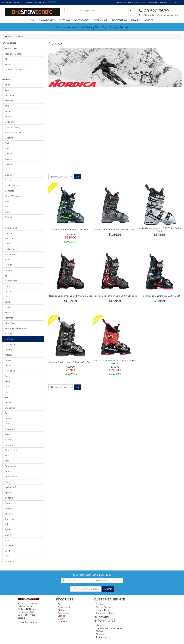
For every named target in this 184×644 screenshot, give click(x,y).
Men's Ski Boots (13, 54)
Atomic (9, 111)
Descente (10, 180)
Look (7, 307)
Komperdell (11, 281)
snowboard (47, 20)
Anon (8, 85)
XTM (7, 556)
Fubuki (8, 217)
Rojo (7, 424)
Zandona (10, 561)
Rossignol (10, 429)
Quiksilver (10, 408)
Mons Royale (11, 323)
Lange (8, 286)
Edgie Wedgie (12, 196)
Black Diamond (13, 132)
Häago (8, 233)
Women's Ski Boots (15, 70)
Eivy (7, 201)
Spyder (9, 493)
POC (7, 387)
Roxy (7, 434)
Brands (136, 20)
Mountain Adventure (15, 328)
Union (8, 535)
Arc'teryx (9, 95)
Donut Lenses (12, 185)
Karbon (9, 265)
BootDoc (10, 138)
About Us (7, 2)
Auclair (8, 117)
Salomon (10, 445)
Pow (7, 392)
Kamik (8, 260)
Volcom (9, 545)
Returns (39, 2)
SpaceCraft (11, 487)
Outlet (149, 20)
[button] (122, 2)
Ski (6, 59)
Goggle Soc (11, 228)
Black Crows (11, 127)
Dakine (9, 164)
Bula (7, 148)
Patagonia (10, 371)
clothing (64, 20)
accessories (82, 20)
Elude (8, 212)
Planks (8, 381)
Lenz (7, 302)
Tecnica (9, 514)
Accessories (64, 613)
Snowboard (64, 607)
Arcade (9, 90)
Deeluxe (9, 175)
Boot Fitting (119, 20)
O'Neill (8, 355)
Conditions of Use (105, 613)
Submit (108, 589)
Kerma (8, 270)
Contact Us (102, 604)
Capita (8, 159)
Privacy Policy (103, 607)
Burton (8, 154)
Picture (9, 376)
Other (8, 360)
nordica (9, 339)
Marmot (9, 318)
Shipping (29, 2)
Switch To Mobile (28, 622)
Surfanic (9, 498)
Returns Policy (103, 610)
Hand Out (10, 238)
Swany (8, 508)
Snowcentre (11, 477)
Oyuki (8, 365)
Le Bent (9, 291)
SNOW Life (18, 2)
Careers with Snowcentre (109, 628)
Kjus (7, 275)
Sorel (8, 482)
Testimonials (102, 637)
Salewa (9, 440)
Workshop (101, 20)
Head (8, 244)
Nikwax (9, 334)
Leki (7, 297)
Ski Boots (10, 64)
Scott (8, 455)
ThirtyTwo (10, 519)
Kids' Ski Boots (12, 48)
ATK (7, 106)
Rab (7, 413)
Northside (10, 344)
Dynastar (9, 191)
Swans (8, 503)
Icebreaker (11, 254)
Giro (7, 222)
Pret (7, 397)
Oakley (9, 349)
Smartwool (11, 466)
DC (7, 169)
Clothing (62, 610)
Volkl (7, 551)
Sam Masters (11, 450)
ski (33, 20)
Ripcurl (8, 418)
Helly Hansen (11, 249)
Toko (7, 524)
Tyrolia (8, 530)
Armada (9, 101)
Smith (8, 471)
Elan (7, 207)
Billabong (10, 122)
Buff (7, 143)
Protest (9, 402)
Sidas (8, 461)
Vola (7, 540)
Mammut (10, 313)
